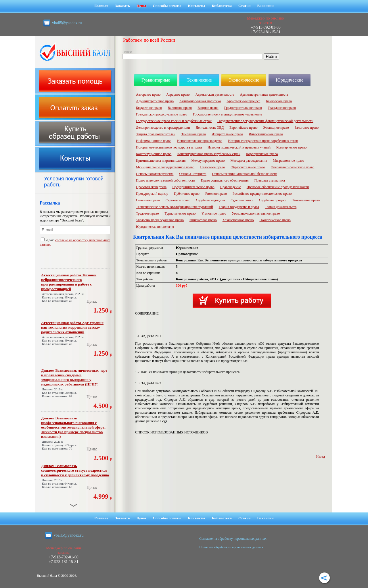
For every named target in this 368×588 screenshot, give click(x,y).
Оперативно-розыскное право (293, 167)
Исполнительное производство (200, 141)
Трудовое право (147, 213)
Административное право (155, 101)
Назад (321, 456)
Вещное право (208, 108)
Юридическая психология (155, 227)
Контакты (197, 6)
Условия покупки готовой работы (74, 182)
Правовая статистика (269, 180)
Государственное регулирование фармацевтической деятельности (265, 121)
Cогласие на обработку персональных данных (233, 539)
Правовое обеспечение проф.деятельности (278, 187)
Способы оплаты (167, 6)
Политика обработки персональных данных (231, 547)
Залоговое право (307, 128)
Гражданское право (282, 108)
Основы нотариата (193, 174)
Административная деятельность (264, 95)
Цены (141, 6)
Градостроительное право (243, 108)
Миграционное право (289, 161)
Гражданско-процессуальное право (162, 114)
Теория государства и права (239, 207)
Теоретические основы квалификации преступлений (175, 207)
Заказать (122, 6)
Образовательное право (248, 167)
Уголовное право (214, 213)
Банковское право (279, 101)
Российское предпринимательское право (262, 194)
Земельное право (193, 134)
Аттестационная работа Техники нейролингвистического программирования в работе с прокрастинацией (69, 282)
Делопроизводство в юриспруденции (163, 128)
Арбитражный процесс (243, 101)
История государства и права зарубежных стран (263, 141)
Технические (199, 80)
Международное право (208, 161)
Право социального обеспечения (225, 180)
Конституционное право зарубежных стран (209, 154)
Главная (101, 6)
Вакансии (266, 6)
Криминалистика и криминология (161, 161)
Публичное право (187, 194)
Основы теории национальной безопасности (245, 174)
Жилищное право (276, 128)
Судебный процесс (273, 200)
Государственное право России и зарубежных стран (174, 121)
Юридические (290, 80)
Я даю (48, 240)
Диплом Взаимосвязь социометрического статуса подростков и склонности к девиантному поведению (75, 470)
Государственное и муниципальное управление (228, 114)
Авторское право (148, 95)
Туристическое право (180, 213)
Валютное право (180, 108)
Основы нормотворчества (155, 174)
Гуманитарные (156, 80)
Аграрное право (178, 95)
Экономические (244, 80)
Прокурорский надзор (152, 194)
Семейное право (148, 200)
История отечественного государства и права (169, 147)
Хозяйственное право (238, 220)
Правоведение (231, 187)
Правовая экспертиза (151, 187)
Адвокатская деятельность (215, 95)
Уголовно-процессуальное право (160, 220)
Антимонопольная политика (200, 101)
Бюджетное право (149, 108)
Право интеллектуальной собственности (166, 180)
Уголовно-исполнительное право (256, 213)
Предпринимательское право (193, 187)
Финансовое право (203, 220)
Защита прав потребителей (156, 134)
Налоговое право (212, 167)
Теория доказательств (281, 207)
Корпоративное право (262, 154)
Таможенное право (306, 200)
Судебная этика (242, 200)
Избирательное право (227, 134)
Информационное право (154, 141)
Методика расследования (249, 161)
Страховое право (178, 200)
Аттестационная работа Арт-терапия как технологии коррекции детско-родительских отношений (72, 327)
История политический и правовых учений (239, 147)
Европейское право (244, 128)
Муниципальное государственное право (165, 167)
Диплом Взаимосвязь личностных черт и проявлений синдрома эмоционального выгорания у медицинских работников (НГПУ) (74, 377)
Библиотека (222, 6)
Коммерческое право (291, 147)
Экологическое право (275, 220)
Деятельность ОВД (210, 128)
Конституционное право (154, 154)
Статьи (245, 6)
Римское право (216, 194)
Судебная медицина (211, 200)
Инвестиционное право (266, 134)
